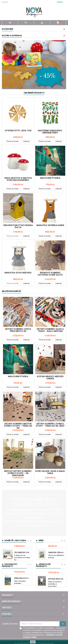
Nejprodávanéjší (12, 291)
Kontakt (5, 2)
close (33, 642)
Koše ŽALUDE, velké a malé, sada (50, 472)
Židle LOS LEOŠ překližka (57, 573)
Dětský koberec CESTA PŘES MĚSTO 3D (18, 330)
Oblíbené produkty (34, 93)
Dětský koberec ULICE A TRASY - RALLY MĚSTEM (50, 330)
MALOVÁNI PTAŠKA (50, 178)
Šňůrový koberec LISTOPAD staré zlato (50, 274)
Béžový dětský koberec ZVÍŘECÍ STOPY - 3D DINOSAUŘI (18, 473)
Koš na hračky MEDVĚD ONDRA (50, 377)
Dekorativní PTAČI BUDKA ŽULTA (18, 226)
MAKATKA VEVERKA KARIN (50, 225)
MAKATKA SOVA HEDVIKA (18, 273)
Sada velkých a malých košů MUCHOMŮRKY (18, 179)
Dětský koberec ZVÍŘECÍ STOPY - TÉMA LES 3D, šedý (50, 425)
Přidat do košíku (13, 141)
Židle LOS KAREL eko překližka (23, 573)
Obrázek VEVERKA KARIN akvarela (57, 549)
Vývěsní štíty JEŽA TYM (18, 131)
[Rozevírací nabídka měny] (61, 2)
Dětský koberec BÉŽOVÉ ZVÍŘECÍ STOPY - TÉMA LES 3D (18, 426)
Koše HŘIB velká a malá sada (23, 549)
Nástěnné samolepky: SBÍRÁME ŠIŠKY (50, 132)
